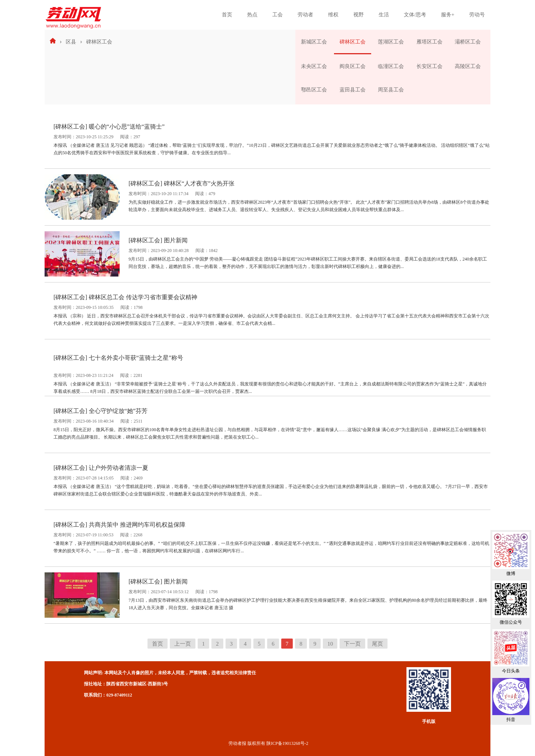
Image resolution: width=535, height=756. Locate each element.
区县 (71, 42)
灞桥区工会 (468, 42)
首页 (227, 15)
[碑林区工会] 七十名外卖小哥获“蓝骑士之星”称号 (118, 358)
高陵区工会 (468, 66)
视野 (359, 15)
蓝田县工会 (353, 90)
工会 (278, 15)
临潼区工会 (391, 66)
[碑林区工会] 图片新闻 (158, 240)
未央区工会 (314, 66)
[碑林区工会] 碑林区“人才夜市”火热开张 (181, 183)
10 (330, 644)
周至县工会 (391, 90)
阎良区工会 (353, 66)
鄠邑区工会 (314, 90)
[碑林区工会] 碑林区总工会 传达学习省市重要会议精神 (125, 297)
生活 (384, 15)
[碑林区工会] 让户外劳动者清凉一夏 (101, 468)
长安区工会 (429, 66)
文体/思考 (415, 15)
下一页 (352, 644)
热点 (252, 15)
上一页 (183, 644)
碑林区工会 (99, 42)
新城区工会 (314, 42)
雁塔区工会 (429, 42)
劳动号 (477, 15)
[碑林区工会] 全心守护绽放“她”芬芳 (100, 411)
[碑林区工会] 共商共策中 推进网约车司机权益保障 (119, 525)
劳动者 (305, 15)
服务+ (448, 15)
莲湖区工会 (391, 42)
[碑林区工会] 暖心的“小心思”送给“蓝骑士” (109, 127)
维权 (333, 15)
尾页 (377, 644)
